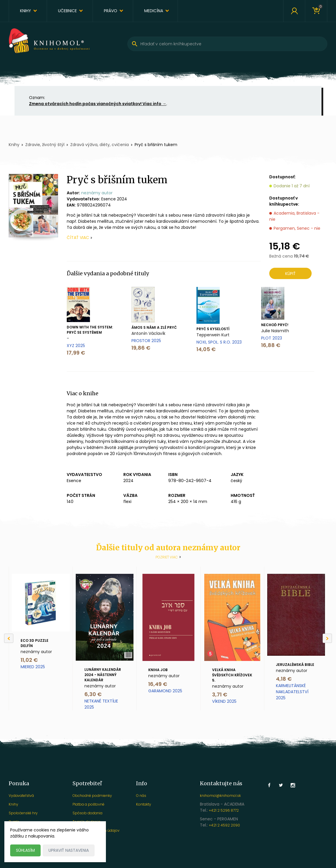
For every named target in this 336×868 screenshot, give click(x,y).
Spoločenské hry (23, 813)
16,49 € (158, 684)
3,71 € (220, 694)
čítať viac (78, 238)
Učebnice (67, 11)
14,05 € (206, 349)
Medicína (154, 11)
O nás (141, 796)
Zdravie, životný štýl (45, 145)
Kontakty (144, 804)
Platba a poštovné (88, 804)
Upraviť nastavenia (69, 850)
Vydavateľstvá (21, 796)
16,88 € (271, 345)
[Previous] (9, 638)
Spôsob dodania (87, 813)
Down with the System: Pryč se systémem (90, 330)
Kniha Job (158, 670)
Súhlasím (25, 850)
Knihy (26, 11)
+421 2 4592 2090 (224, 825)
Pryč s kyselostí (213, 329)
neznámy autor (97, 193)
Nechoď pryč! (275, 325)
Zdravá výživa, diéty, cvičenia (100, 145)
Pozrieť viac (167, 557)
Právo (111, 11)
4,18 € (284, 679)
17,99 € (76, 353)
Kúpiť (290, 274)
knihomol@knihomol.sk (220, 796)
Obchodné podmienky (92, 796)
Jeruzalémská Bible (295, 665)
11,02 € (29, 660)
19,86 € (141, 348)
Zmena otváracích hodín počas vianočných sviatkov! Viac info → (98, 104)
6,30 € (93, 694)
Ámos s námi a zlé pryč (154, 327)
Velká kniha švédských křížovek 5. (232, 675)
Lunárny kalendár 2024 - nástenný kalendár (103, 675)
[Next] (327, 638)
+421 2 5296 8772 (224, 810)
